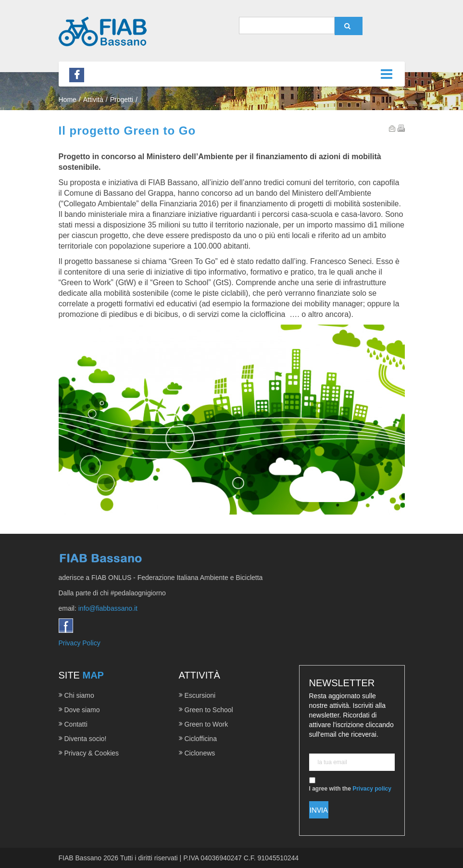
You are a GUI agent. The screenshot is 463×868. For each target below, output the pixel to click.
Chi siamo (79, 695)
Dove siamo (82, 710)
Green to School (209, 710)
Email (393, 128)
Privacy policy (372, 789)
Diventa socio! (86, 739)
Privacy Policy (80, 643)
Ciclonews (200, 753)
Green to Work (206, 724)
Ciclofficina (201, 739)
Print (401, 128)
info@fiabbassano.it (108, 608)
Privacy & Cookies (92, 753)
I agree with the (350, 785)
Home (68, 100)
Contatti (76, 724)
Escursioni (200, 695)
